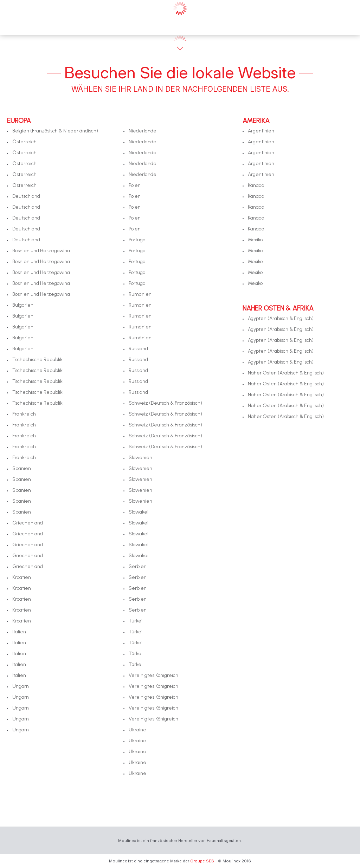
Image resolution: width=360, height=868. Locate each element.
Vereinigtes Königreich (153, 675)
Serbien (138, 566)
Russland (138, 349)
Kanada (256, 185)
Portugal (138, 240)
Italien (19, 632)
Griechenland (28, 523)
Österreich (24, 142)
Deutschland (26, 196)
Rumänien (140, 294)
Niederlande (143, 131)
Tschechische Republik (37, 360)
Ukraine (137, 730)
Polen (135, 185)
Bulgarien (23, 305)
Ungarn (21, 686)
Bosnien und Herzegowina (41, 251)
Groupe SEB (202, 861)
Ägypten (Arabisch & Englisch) (281, 318)
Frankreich (24, 414)
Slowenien (140, 458)
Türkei (136, 621)
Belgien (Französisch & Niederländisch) (55, 131)
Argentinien (261, 131)
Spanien (22, 468)
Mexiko (255, 240)
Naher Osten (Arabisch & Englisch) (286, 373)
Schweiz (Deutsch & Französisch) (165, 403)
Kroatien (22, 577)
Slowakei (139, 512)
